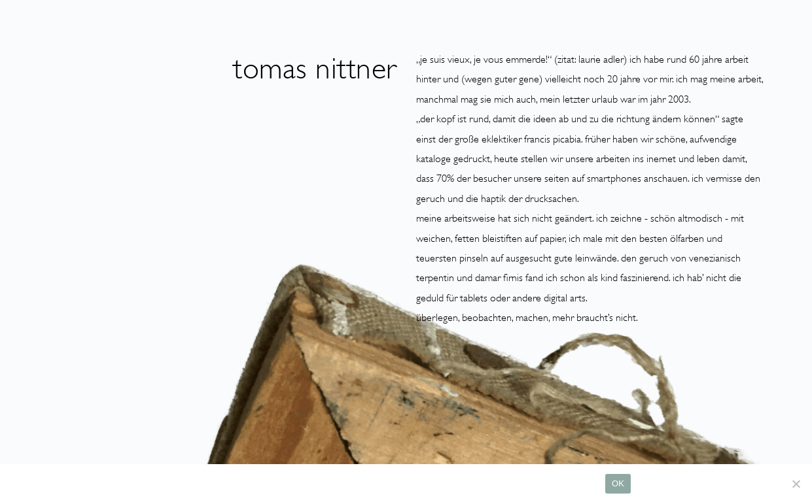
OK (618, 483)
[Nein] (796, 484)
